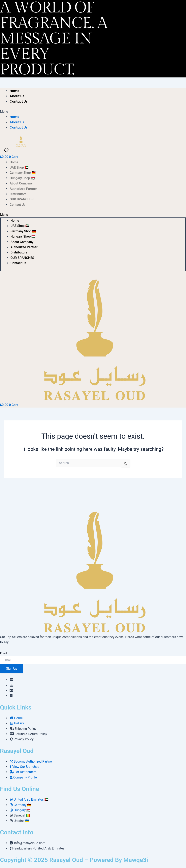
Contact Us (19, 101)
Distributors (18, 194)
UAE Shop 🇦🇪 (19, 167)
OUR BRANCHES (22, 199)
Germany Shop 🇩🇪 (23, 173)
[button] (36, 112)
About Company (21, 183)
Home (14, 91)
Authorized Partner (23, 189)
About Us (17, 96)
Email (4, 653)
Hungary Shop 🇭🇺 (22, 178)
